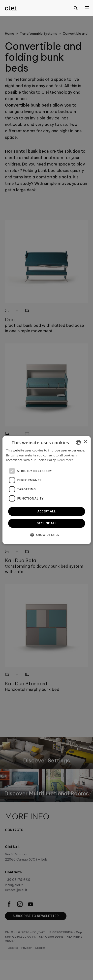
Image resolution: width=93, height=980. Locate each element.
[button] (47, 535)
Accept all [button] (47, 511)
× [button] (85, 442)
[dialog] (46, 490)
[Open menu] (87, 8)
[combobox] (78, 442)
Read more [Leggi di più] (65, 460)
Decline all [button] (47, 523)
